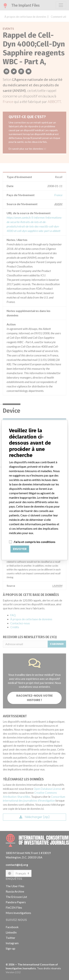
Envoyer (20, 549)
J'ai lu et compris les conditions (34, 542)
